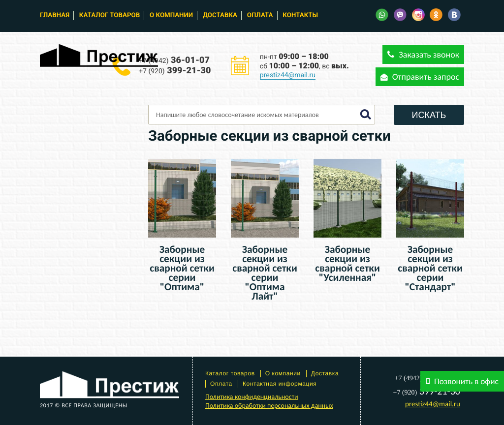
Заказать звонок (423, 55)
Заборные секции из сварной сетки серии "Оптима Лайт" (265, 273)
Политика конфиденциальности (252, 397)
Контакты (300, 15)
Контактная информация (280, 384)
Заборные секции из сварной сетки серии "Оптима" (182, 268)
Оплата (260, 15)
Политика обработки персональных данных (269, 406)
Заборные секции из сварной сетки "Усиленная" (347, 263)
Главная (55, 15)
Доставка (220, 15)
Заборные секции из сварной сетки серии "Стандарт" (430, 268)
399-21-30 (175, 71)
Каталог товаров (110, 15)
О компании (171, 15)
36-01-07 (174, 60)
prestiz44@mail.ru (288, 75)
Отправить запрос (420, 77)
